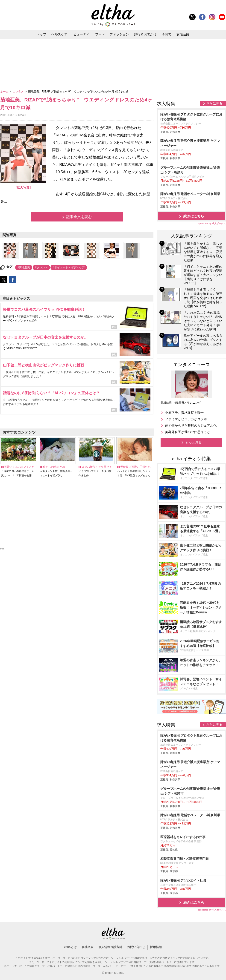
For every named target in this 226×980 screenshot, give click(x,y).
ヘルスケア (59, 34)
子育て (167, 34)
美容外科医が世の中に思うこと (188, 432)
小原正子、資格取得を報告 (184, 413)
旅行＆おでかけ (145, 34)
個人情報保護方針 (110, 947)
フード (100, 34)
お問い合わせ (136, 947)
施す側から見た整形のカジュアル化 (191, 425)
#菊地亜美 (24, 267)
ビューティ (81, 34)
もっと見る (194, 442)
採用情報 (156, 947)
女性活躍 (183, 34)
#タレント (41, 267)
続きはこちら (194, 216)
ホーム (5, 92)
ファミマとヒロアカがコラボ (186, 419)
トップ (41, 34)
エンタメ (19, 92)
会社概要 (88, 947)
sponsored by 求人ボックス (212, 223)
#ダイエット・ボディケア (69, 267)
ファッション (119, 34)
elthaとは (70, 947)
